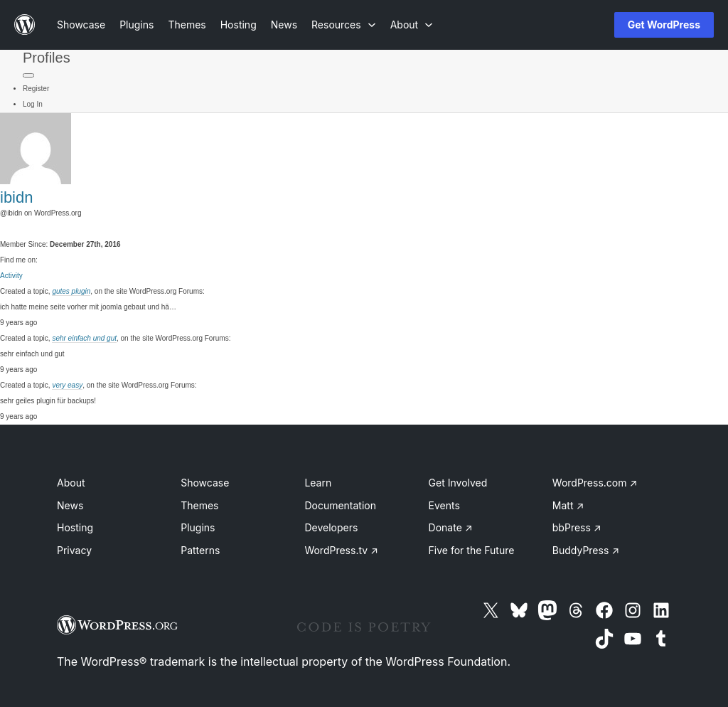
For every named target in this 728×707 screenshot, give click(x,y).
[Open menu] (580, 25)
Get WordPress (664, 25)
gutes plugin (71, 291)
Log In (33, 104)
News (70, 505)
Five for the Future (472, 550)
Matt (568, 505)
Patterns (200, 550)
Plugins (198, 527)
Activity (11, 276)
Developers (331, 527)
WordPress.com (595, 483)
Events (444, 505)
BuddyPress (586, 550)
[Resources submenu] (344, 25)
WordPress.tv (341, 550)
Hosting (75, 527)
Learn (318, 483)
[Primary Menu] (28, 75)
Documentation (340, 505)
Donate (451, 527)
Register (36, 89)
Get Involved (458, 483)
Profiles (47, 58)
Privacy (74, 550)
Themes (199, 505)
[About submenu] (412, 25)
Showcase (205, 483)
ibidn (16, 197)
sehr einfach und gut (84, 338)
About (71, 483)
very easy (67, 385)
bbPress (577, 527)
